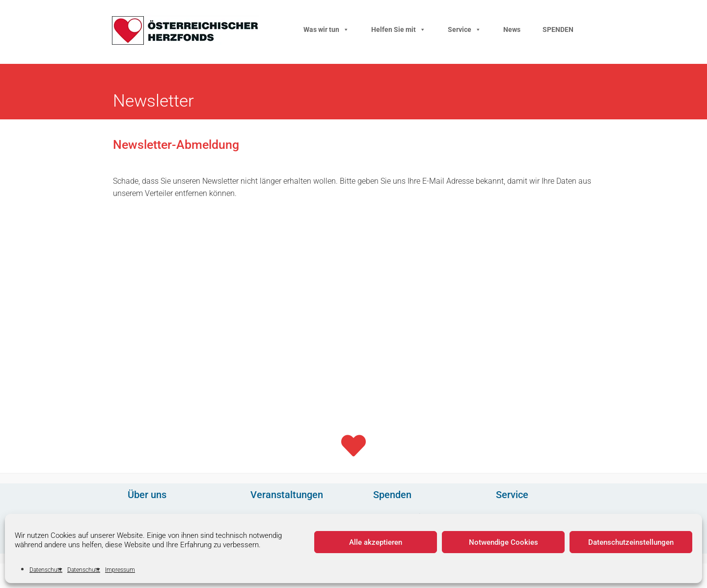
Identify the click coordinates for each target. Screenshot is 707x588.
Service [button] (464, 29)
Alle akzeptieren (376, 542)
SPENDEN (558, 29)
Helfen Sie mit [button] (398, 29)
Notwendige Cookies (503, 542)
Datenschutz (46, 570)
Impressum (120, 570)
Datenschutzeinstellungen (631, 542)
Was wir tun (326, 29)
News (512, 29)
